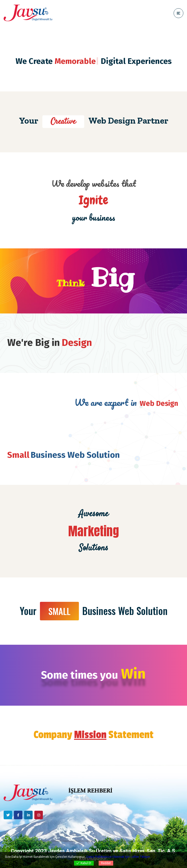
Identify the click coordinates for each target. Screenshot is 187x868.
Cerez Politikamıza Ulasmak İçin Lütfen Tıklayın (118, 857)
